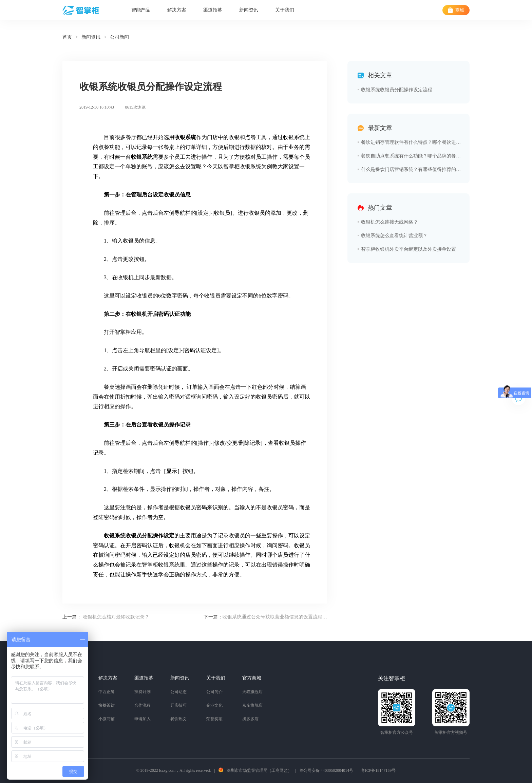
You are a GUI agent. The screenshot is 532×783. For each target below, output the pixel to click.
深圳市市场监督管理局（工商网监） (259, 770)
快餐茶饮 (107, 705)
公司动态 (178, 692)
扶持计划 (142, 692)
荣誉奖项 (214, 719)
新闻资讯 (249, 10)
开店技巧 (178, 705)
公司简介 (214, 692)
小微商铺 (107, 719)
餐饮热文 (178, 719)
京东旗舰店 (252, 705)
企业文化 (214, 705)
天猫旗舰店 (252, 692)
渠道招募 (213, 10)
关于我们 (285, 10)
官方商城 (252, 678)
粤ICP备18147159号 (378, 770)
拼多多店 (250, 719)
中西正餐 (107, 692)
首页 (67, 37)
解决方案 (177, 10)
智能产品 (141, 10)
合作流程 (142, 705)
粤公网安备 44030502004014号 (326, 770)
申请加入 (142, 719)
